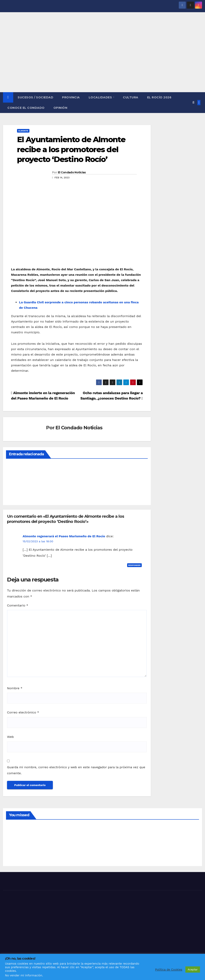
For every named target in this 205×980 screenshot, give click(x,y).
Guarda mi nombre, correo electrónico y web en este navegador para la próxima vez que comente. (76, 770)
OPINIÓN (60, 108)
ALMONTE (23, 131)
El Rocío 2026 (159, 97)
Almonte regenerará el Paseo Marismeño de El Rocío (64, 536)
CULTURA (131, 97)
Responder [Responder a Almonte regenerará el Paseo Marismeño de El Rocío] (135, 565)
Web (10, 737)
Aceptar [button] (193, 970)
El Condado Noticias (72, 172)
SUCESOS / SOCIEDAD (35, 97)
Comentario (18, 605)
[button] (193, 102)
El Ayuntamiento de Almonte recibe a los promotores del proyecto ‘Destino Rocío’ (71, 149)
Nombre (15, 688)
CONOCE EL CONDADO (26, 108)
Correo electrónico (23, 712)
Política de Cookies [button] (169, 970)
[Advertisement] (102, 62)
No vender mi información (24, 975)
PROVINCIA (71, 97)
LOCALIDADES (101, 97)
